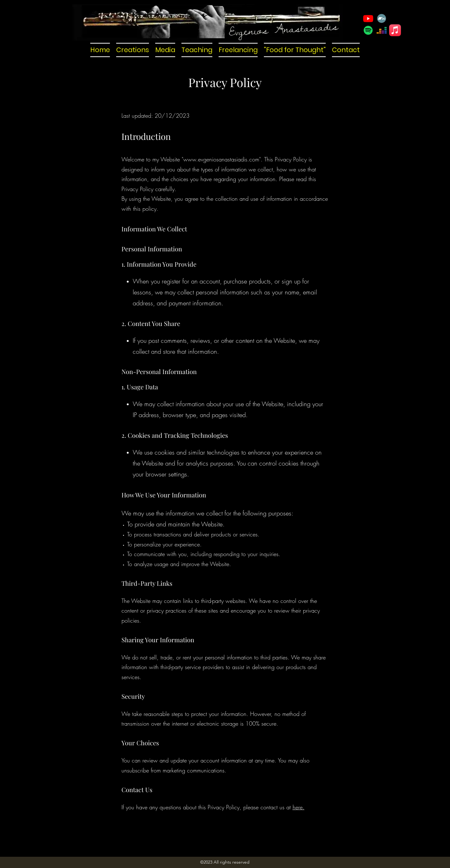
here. (299, 807)
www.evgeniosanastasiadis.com (221, 159)
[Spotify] (368, 30)
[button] (133, 50)
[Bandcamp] (382, 18)
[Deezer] (382, 30)
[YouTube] (368, 18)
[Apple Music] (395, 30)
